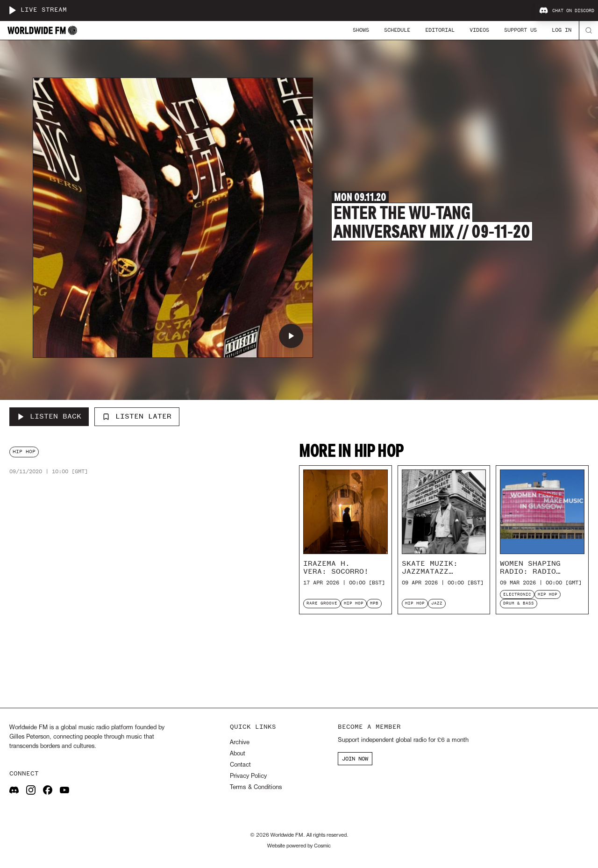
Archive (240, 743)
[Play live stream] (12, 10)
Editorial (440, 30)
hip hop (24, 452)
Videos (479, 30)
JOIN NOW (355, 759)
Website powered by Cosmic (299, 846)
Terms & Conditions (256, 787)
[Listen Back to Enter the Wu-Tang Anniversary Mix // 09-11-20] (49, 417)
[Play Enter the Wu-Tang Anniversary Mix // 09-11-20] (291, 336)
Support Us (520, 30)
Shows (361, 30)
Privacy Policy (248, 776)
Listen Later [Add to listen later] (137, 416)
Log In (562, 30)
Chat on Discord (567, 11)
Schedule (397, 30)
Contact (240, 765)
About (238, 754)
